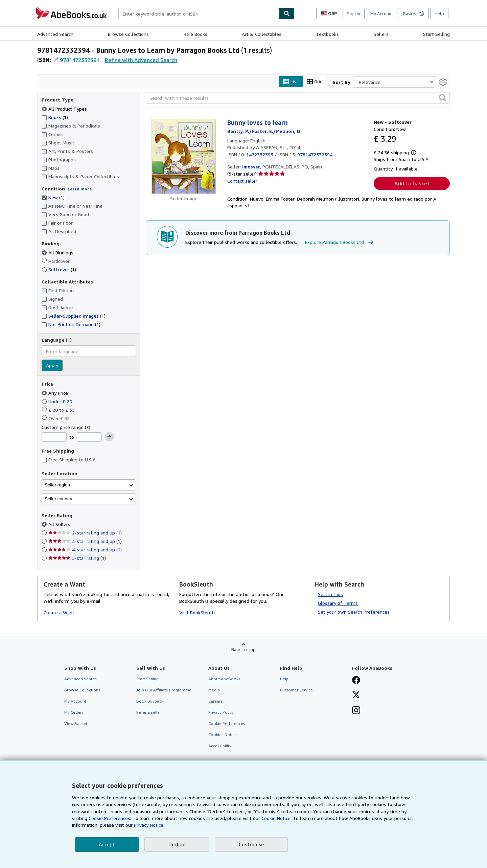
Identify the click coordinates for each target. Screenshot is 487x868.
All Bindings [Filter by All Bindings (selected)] (58, 253)
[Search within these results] (298, 98)
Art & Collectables (262, 34)
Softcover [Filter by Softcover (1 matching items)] (59, 269)
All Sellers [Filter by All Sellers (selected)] (60, 524)
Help (439, 14)
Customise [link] (251, 844)
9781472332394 (80, 60)
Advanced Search (55, 34)
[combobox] (199, 14)
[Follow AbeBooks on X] (356, 695)
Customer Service (296, 690)
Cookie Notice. (276, 818)
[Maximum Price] (89, 437)
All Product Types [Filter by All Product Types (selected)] (65, 109)
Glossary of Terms (338, 603)
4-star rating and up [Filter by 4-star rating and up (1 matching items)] (85, 550)
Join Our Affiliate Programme (164, 690)
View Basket (76, 724)
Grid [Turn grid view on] (315, 82)
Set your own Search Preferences (354, 612)
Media (214, 690)
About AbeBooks (224, 679)
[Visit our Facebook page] (356, 681)
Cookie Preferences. (110, 818)
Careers (215, 701)
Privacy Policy (221, 713)
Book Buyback (150, 701)
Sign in (354, 14)
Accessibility (220, 746)
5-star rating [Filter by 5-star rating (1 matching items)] (77, 558)
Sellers (381, 34)
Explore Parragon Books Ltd (340, 242)
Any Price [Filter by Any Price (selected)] (55, 393)
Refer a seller (149, 713)
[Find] (287, 14)
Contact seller (242, 181)
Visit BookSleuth (197, 613)
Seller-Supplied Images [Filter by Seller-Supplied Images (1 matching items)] (74, 316)
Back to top (243, 649)
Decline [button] (177, 844)
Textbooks (327, 34)
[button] (443, 98)
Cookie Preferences (227, 724)
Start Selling (436, 34)
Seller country (59, 499)
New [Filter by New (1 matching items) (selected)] (53, 198)
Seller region (57, 485)
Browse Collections (128, 34)
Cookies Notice (223, 735)
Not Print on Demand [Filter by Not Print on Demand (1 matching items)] (71, 325)
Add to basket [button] (412, 184)
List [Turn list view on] (291, 82)
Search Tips (330, 594)
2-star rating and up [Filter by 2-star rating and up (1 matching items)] (85, 533)
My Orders (74, 713)
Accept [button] (107, 844)
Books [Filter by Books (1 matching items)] (55, 117)
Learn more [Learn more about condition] (80, 189)
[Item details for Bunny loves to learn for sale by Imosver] (184, 156)
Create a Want (59, 613)
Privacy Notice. (149, 825)
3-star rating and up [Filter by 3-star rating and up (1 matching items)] (85, 541)
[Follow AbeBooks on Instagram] (356, 711)
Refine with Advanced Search (141, 60)
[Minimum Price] (54, 437)
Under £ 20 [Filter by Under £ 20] (57, 401)
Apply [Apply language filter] (52, 366)
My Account (382, 14)
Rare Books (195, 34)
